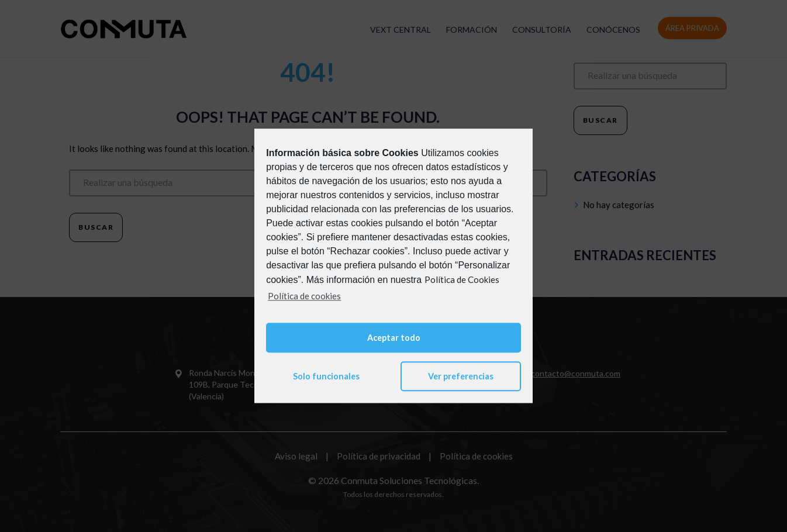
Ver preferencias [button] (461, 376)
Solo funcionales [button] (326, 376)
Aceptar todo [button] (394, 338)
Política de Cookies (462, 279)
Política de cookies (304, 296)
